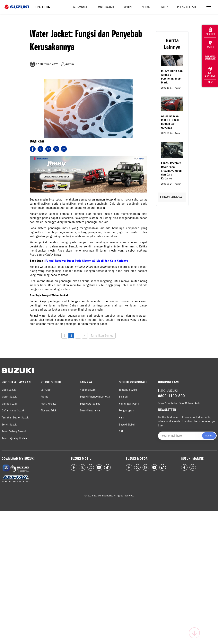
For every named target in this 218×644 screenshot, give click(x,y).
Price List (210, 31)
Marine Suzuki (10, 404)
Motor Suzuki (9, 397)
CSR (121, 431)
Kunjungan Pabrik (129, 404)
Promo (45, 397)
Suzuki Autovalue (90, 404)
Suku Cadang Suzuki (14, 431)
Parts (165, 7)
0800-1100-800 (171, 396)
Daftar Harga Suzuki (13, 411)
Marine (128, 7)
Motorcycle (106, 7)
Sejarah (123, 397)
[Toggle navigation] (209, 7)
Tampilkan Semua (102, 336)
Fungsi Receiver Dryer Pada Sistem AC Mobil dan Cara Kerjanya (87, 261)
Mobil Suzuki (9, 390)
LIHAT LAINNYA (172, 197)
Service (147, 7)
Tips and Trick (49, 411)
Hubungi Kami (88, 390)
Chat (210, 82)
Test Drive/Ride (210, 72)
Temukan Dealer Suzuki (15, 418)
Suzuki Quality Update (14, 438)
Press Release (187, 7)
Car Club (46, 390)
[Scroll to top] (194, 633)
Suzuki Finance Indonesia (95, 397)
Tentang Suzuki (128, 390)
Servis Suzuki (9, 425)
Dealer (210, 45)
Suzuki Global (127, 425)
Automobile (81, 7)
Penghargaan (126, 411)
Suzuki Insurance (90, 411)
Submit (209, 436)
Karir (122, 418)
